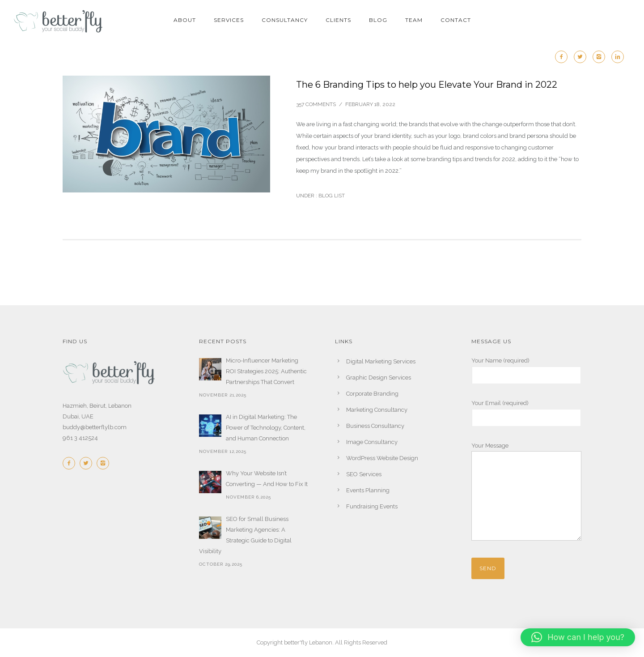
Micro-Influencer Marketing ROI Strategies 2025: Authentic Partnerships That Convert (266, 371)
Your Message (527, 493)
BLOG (378, 20)
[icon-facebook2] (563, 57)
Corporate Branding (372, 394)
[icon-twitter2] (582, 57)
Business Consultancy (375, 426)
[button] (578, 637)
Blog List (331, 196)
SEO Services (364, 474)
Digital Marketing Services (381, 361)
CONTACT (456, 20)
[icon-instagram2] (601, 57)
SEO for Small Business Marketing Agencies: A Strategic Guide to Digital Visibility (245, 535)
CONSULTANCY (285, 20)
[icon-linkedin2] (618, 57)
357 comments (316, 104)
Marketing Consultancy (377, 410)
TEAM (414, 20)
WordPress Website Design (382, 458)
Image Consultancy (372, 442)
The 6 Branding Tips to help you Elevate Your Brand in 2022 (427, 85)
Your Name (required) (527, 371)
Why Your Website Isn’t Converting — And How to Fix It (267, 479)
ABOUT (185, 20)
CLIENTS (338, 20)
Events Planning (368, 490)
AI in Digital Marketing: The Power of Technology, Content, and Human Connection (266, 428)
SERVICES (229, 20)
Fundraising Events (372, 506)
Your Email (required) (527, 413)
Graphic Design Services (379, 378)
